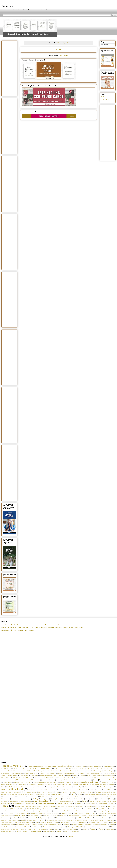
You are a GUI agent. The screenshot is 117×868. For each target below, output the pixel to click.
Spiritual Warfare (37, 825)
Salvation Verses (14, 820)
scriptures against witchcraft (55, 820)
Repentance (43, 818)
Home (7, 10)
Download (111, 785)
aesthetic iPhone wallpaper (48, 773)
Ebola (3, 787)
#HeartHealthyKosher (84, 771)
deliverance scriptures (44, 785)
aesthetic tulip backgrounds (66, 773)
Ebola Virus (10, 787)
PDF (97, 809)
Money (96, 806)
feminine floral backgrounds (79, 790)
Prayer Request (28, 10)
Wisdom (92, 829)
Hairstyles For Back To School (75, 797)
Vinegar (56, 829)
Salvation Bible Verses (101, 818)
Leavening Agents (103, 804)
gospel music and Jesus (109, 794)
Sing (36, 822)
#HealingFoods (46, 769)
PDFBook (12, 811)
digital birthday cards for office (62, 785)
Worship (46, 832)
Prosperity (63, 816)
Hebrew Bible (80, 799)
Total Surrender (36, 827)
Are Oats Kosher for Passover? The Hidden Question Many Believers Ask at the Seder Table (35, 625)
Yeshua (59, 831)
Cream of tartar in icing (8, 785)
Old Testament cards (49, 809)
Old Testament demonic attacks (66, 809)
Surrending (104, 825)
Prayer (11, 813)
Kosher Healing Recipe (46, 803)
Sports (74, 825)
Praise (114, 811)
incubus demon (14, 801)
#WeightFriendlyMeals (31, 773)
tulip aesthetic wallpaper (58, 827)
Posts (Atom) (63, 56)
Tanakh (112, 825)
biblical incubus (36, 780)
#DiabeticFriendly (80, 766)
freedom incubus (41, 794)
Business (17, 782)
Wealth (85, 829)
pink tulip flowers (28, 811)
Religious (23, 818)
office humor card (33, 809)
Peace (19, 811)
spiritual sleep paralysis (23, 825)
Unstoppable (105, 827)
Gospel (80, 794)
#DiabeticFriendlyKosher (94, 766)
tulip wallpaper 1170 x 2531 (75, 827)
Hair (54, 797)
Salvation (90, 818)
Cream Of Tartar (107, 782)
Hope (99, 799)
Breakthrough (8, 782)
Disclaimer (104, 97)
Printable (100, 813)
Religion (15, 818)
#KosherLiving (97, 771)
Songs (75, 822)
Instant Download (26, 801)
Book (95, 780)
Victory (29, 829)
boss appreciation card (108, 780)
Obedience (14, 809)
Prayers (87, 813)
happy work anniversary (21, 799)
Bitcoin (81, 780)
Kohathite (7, 6)
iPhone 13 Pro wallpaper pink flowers (63, 801)
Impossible (4, 801)
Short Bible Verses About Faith (24, 822)
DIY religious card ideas (99, 785)
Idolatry (112, 799)
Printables (47, 816)
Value (23, 829)
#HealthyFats (70, 771)
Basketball (62, 776)
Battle (69, 776)
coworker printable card (90, 782)
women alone (110, 829)
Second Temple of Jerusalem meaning (77, 820)
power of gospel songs (103, 811)
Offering (22, 809)
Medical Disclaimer (106, 100)
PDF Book (104, 809)
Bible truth (29, 778)
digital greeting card (81, 784)
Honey (93, 799)
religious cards (33, 818)
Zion (65, 832)
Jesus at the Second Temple (98, 801)
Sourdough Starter (94, 822)
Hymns (105, 799)
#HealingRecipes (60, 769)
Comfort (69, 782)
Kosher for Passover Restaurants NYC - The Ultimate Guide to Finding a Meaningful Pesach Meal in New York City (43, 628)
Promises (55, 816)
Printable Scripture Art (35, 816)
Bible (89, 776)
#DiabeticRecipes (109, 766)
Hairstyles (61, 797)
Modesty (82, 806)
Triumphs (46, 827)
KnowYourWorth (31, 804)
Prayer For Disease (53, 813)
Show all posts (63, 43)
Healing (35, 799)
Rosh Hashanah (68, 818)
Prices (94, 813)
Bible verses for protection (83, 778)
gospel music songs (9, 797)
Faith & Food (15, 789)
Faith (3, 790)
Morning (103, 806)
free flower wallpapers (86, 792)
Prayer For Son (78, 813)
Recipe (111, 816)
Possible (76, 811)
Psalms (84, 816)
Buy (22, 782)
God (73, 794)
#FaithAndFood (6, 769)
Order (80, 809)
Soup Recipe (83, 822)
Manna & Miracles (12, 766)
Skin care (49, 822)
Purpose (104, 816)
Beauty (75, 776)
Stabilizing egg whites (85, 825)
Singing (42, 822)
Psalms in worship (94, 816)
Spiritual (105, 822)
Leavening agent (90, 804)
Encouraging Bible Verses (54, 787)
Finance (99, 790)
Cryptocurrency (22, 785)
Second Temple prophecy (97, 820)
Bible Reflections (109, 776)
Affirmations (81, 773)
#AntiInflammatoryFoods (36, 766)
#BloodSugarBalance (65, 766)
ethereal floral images (90, 787)
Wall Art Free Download (68, 829)
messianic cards (19, 806)
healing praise (45, 799)
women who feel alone (8, 832)
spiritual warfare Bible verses (53, 825)
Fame (48, 790)
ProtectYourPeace (74, 816)
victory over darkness (40, 829)
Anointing (106, 773)
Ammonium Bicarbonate (93, 773)
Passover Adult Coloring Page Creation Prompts (19, 630)
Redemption (5, 818)
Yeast (53, 832)
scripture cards (31, 820)
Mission (46, 806)
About (40, 10)
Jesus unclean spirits (18, 804)
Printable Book (20, 816)
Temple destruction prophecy (10, 827)
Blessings (88, 780)
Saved (23, 820)
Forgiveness (50, 792)
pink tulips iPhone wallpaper (43, 811)
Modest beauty (72, 806)
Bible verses (50, 778)
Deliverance (32, 785)
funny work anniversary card (58, 794)
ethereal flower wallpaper (106, 787)
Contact (16, 10)
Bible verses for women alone (102, 778)
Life (112, 803)
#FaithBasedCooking (20, 769)
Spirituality (67, 825)
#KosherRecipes (109, 771)
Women (101, 829)
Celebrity (29, 782)
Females (67, 790)
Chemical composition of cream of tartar (46, 782)
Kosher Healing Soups (65, 803)
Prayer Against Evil (22, 813)
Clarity (62, 782)
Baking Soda (34, 776)
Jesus (84, 801)
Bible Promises (97, 776)
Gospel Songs (21, 797)
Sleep (56, 822)
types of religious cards (92, 827)
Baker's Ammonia (12, 776)
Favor (60, 790)
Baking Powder (24, 776)
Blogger (71, 836)
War (79, 829)
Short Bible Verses (7, 822)
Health (64, 799)
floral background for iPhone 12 (10, 792)
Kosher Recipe (79, 804)
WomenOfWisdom (22, 832)
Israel (78, 801)
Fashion (54, 790)
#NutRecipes (5, 773)
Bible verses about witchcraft (65, 778)
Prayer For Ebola (66, 813)
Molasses (89, 806)
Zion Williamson (73, 832)
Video (50, 829)
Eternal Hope (78, 787)
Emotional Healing (21, 787)
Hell (87, 799)
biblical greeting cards (23, 780)
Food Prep (41, 792)
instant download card (41, 801)
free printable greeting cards (17, 794)
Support (49, 10)
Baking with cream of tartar (48, 776)
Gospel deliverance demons (92, 794)
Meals (5, 806)
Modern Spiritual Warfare (58, 806)
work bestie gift (35, 831)
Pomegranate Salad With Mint (62, 811)
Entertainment (67, 787)
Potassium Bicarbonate (87, 811)
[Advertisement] (9, 68)
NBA (109, 806)
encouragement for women (37, 787)
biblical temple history (48, 780)
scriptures (41, 820)
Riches (58, 818)
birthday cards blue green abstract (67, 780)
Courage (76, 782)
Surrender (96, 825)
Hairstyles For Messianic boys (96, 797)
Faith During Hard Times (37, 790)
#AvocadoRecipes (51, 766)
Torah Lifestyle (25, 827)
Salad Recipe (80, 818)
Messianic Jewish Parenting (34, 806)
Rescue (52, 818)
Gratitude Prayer (45, 797)
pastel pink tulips (89, 809)
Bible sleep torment (18, 778)
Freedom (31, 794)
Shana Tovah (110, 820)
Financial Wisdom (109, 790)
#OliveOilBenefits (17, 773)
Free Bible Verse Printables (69, 792)
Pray (5, 813)
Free (57, 792)
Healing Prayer (56, 799)
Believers (82, 776)
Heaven (71, 799)
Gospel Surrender (33, 797)
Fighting (92, 790)
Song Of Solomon (65, 822)
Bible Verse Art (39, 778)
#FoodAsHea (33, 769)
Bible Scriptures (6, 778)
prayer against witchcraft (38, 813)
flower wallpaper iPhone (29, 792)
